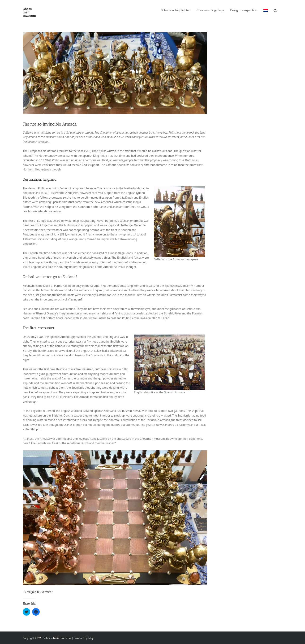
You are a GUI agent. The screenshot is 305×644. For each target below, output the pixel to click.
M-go (91, 638)
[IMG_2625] (115, 73)
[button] (275, 10)
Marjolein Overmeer (40, 592)
